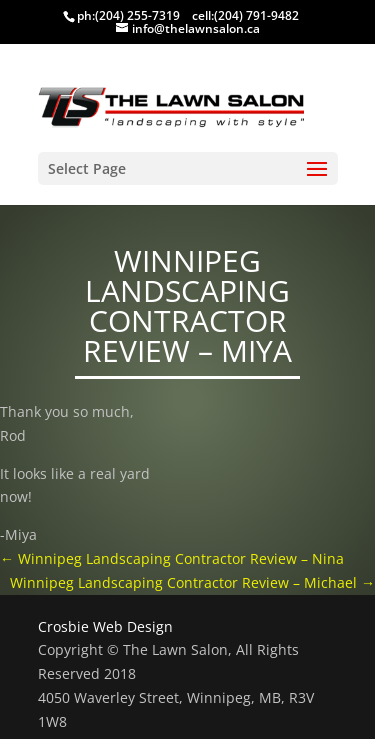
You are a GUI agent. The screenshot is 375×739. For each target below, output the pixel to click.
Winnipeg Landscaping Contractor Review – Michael (192, 582)
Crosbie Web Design (105, 626)
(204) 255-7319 (137, 15)
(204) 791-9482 (256, 15)
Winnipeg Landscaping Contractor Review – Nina (172, 558)
